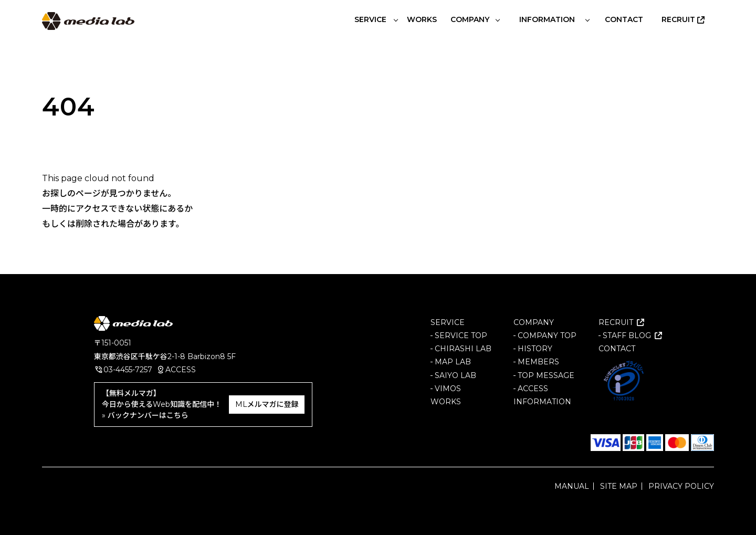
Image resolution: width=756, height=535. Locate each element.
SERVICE (448, 322)
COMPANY (534, 322)
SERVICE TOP (461, 335)
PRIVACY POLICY (681, 486)
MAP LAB (453, 362)
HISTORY (535, 349)
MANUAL (572, 486)
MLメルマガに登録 (267, 404)
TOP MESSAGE (546, 375)
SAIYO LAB (455, 375)
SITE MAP (619, 486)
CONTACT (617, 349)
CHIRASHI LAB (463, 349)
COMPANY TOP (547, 335)
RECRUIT (616, 322)
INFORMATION (542, 402)
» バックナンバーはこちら (145, 415)
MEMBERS (538, 362)
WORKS (446, 402)
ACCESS (181, 370)
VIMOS (448, 389)
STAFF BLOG (627, 335)
